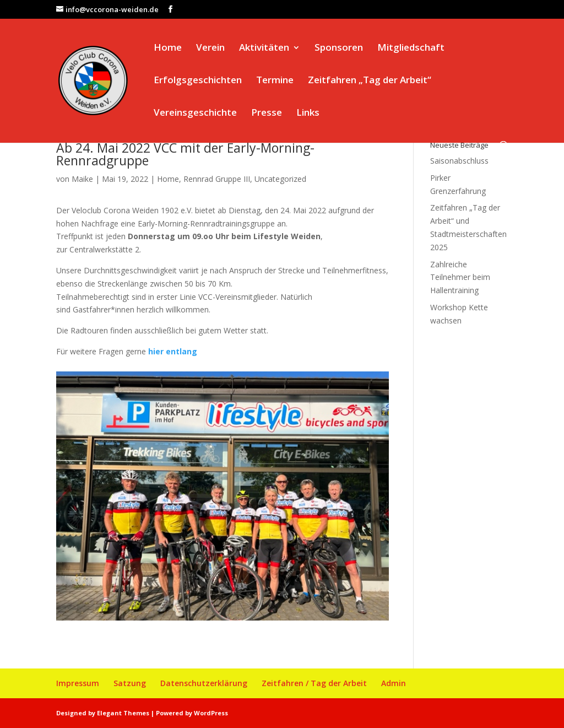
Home (168, 48)
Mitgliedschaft (411, 48)
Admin (394, 683)
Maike (82, 179)
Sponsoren (339, 48)
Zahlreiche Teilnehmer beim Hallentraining (460, 277)
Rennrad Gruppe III (217, 179)
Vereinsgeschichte (195, 114)
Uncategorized (280, 179)
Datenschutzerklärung (204, 683)
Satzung (130, 683)
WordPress (211, 713)
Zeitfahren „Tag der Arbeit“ (370, 81)
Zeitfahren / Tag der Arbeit (314, 683)
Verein (210, 48)
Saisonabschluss (459, 161)
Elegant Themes (123, 713)
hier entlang (173, 351)
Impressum (78, 683)
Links (308, 114)
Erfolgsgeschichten (198, 81)
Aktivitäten (264, 48)
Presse (267, 114)
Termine (275, 81)
